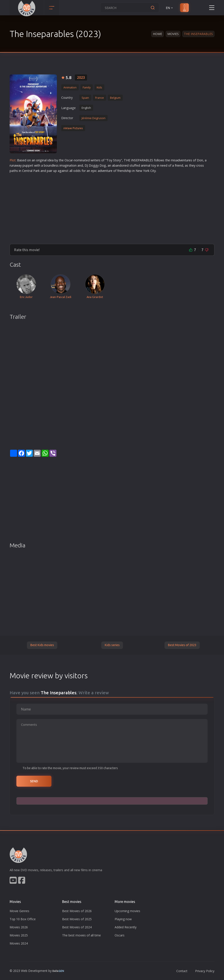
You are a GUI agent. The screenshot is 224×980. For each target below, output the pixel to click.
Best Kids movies (42, 645)
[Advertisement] (112, 207)
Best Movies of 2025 (77, 919)
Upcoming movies (127, 911)
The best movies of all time (81, 935)
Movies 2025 (19, 935)
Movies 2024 (19, 943)
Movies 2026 (19, 927)
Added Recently (126, 927)
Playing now (123, 919)
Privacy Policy (205, 971)
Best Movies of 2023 (182, 645)
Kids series (112, 645)
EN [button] (170, 8)
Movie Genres (19, 911)
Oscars (120, 935)
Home (157, 34)
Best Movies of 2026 (77, 911)
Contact (182, 971)
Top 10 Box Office (23, 919)
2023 (81, 78)
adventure (183, 160)
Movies (173, 34)
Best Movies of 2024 (77, 927)
